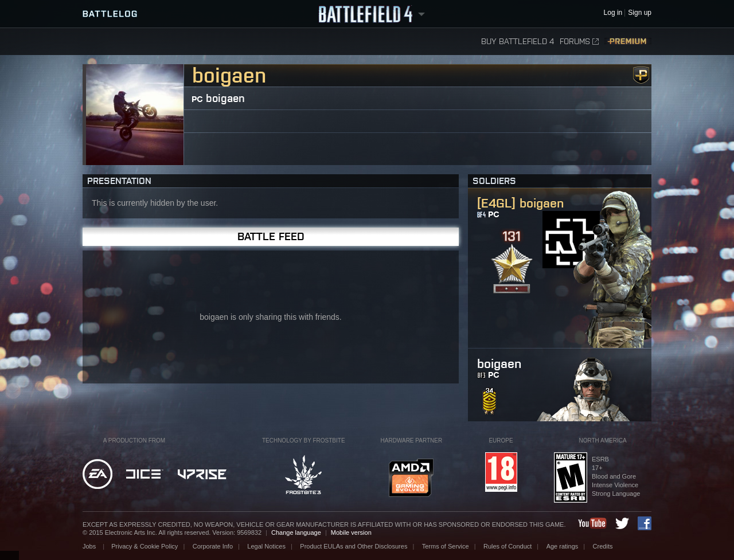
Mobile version (351, 532)
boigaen (225, 98)
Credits (603, 546)
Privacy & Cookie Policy (145, 546)
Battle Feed (271, 236)
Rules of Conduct (507, 546)
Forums (579, 42)
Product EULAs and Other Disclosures (354, 546)
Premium (628, 42)
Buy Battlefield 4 (518, 42)
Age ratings (563, 546)
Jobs (90, 546)
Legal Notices (266, 546)
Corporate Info (213, 546)
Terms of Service (446, 546)
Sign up (640, 13)
